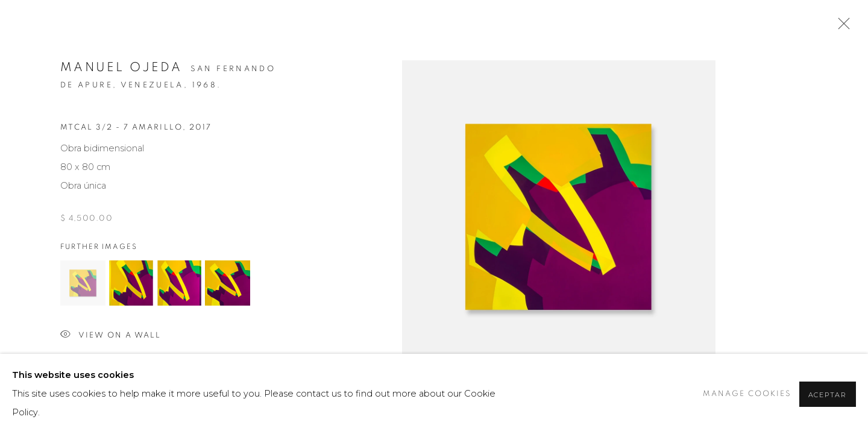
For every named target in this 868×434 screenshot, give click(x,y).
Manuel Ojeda (121, 67)
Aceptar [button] (828, 395)
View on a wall (111, 335)
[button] (83, 283)
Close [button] (841, 27)
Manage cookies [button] (747, 394)
